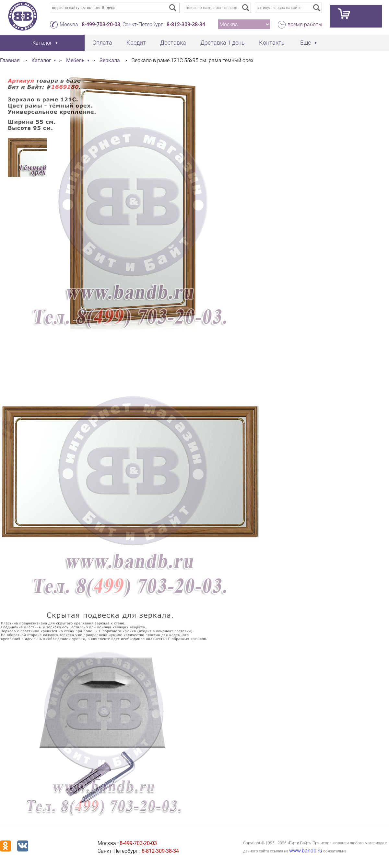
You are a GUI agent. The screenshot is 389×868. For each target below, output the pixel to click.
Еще (306, 43)
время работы (305, 24)
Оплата (102, 43)
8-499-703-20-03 (101, 24)
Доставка (173, 43)
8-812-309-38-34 (186, 24)
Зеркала (110, 60)
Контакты (272, 43)
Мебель (75, 60)
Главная (10, 60)
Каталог (41, 60)
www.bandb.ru (306, 851)
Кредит (136, 43)
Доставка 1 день (223, 43)
